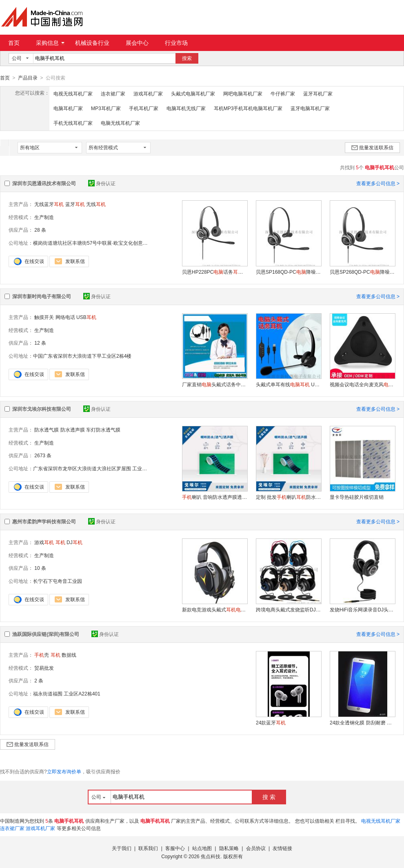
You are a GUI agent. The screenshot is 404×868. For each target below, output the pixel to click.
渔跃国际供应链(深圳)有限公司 (46, 634)
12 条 (40, 343)
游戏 (44, 542)
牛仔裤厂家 (283, 93)
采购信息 (50, 43)
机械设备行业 (92, 43)
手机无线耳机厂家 (73, 123)
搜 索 (269, 797)
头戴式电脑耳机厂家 (193, 93)
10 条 (40, 568)
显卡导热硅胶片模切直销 (357, 497)
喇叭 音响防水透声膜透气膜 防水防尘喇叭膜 (215, 497)
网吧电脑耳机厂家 (243, 93)
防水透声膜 (73, 430)
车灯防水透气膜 (103, 430)
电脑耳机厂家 (68, 108)
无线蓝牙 (49, 204)
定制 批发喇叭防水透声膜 (289, 497)
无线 (96, 204)
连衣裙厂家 (113, 93)
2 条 (39, 680)
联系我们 (148, 848)
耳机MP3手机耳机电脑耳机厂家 (248, 108)
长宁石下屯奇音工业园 (58, 581)
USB (86, 317)
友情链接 (282, 848)
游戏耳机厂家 (148, 93)
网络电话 (65, 317)
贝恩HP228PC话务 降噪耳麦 (215, 272)
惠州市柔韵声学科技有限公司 (44, 521)
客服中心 (175, 848)
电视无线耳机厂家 (73, 93)
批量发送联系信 (372, 147)
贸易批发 (44, 668)
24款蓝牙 (271, 722)
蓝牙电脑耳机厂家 (310, 108)
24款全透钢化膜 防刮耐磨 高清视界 (362, 722)
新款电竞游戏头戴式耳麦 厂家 (215, 609)
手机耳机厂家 (144, 108)
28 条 (40, 230)
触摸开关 (44, 317)
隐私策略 (229, 848)
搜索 (187, 58)
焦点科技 (211, 856)
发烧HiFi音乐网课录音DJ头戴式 (362, 609)
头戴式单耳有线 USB (289, 384)
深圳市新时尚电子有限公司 (42, 296)
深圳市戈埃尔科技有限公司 (42, 409)
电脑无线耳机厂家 (120, 123)
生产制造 (44, 217)
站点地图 (202, 848)
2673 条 (43, 455)
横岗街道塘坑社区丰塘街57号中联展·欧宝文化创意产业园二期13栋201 (109, 243)
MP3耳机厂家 (106, 108)
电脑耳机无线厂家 (186, 108)
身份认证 (102, 183)
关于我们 (122, 848)
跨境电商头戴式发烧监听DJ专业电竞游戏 (289, 609)
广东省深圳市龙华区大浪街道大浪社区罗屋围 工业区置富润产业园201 (109, 468)
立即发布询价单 (64, 771)
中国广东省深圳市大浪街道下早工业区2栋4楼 (82, 356)
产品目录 (28, 78)
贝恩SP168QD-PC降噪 (289, 272)
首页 (14, 43)
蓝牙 (75, 204)
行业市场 (176, 43)
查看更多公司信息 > (378, 183)
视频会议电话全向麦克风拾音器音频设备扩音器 (362, 384)
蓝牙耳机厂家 (318, 93)
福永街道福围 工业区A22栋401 (67, 693)
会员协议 (256, 848)
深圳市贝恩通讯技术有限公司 (44, 183)
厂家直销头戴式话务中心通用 (215, 384)
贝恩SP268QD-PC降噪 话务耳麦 (362, 272)
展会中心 (137, 43)
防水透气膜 (47, 430)
